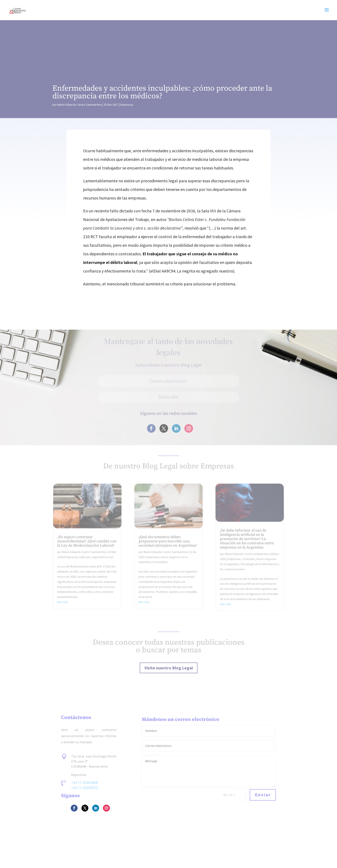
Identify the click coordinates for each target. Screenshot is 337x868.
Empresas (127, 105)
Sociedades (160, 563)
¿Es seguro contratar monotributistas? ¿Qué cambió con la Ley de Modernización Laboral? (88, 543)
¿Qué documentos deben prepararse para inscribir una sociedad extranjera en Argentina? (168, 543)
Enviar (263, 795)
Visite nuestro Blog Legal (169, 668)
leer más (63, 603)
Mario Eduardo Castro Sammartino (80, 105)
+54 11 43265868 (85, 783)
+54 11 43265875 (85, 788)
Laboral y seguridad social (97, 559)
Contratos (247, 561)
